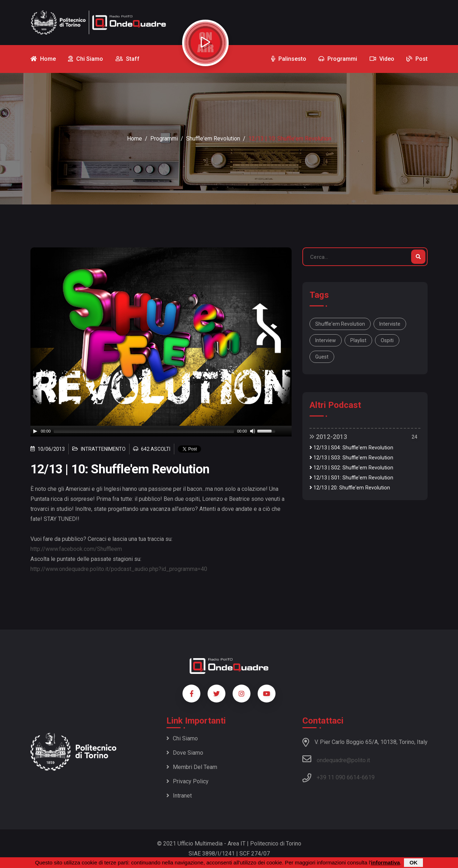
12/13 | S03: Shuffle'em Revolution (351, 458)
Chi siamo (182, 738)
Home (135, 139)
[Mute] (253, 431)
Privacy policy (187, 781)
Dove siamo (185, 753)
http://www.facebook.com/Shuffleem (76, 549)
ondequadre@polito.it (336, 759)
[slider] (144, 431)
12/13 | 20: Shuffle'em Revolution (350, 488)
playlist (358, 340)
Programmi (164, 139)
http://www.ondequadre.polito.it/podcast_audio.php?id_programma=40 (119, 569)
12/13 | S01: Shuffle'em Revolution (351, 478)
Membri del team (192, 767)
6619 (368, 777)
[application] (161, 431)
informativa (386, 862)
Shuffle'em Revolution (213, 139)
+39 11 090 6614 (338, 777)
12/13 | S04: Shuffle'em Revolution (351, 448)
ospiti (387, 340)
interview (326, 340)
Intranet (179, 796)
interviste (390, 324)
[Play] (35, 431)
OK (413, 862)
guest (322, 357)
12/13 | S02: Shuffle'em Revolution (351, 468)
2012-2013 (328, 437)
